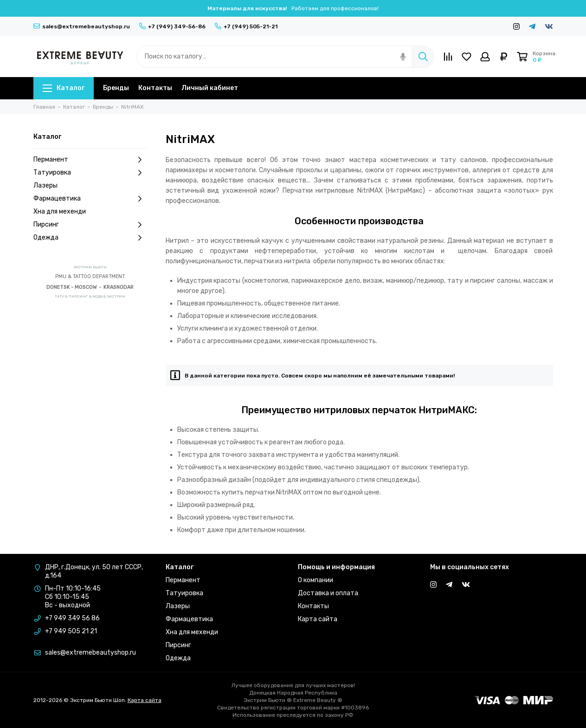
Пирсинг (90, 225)
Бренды (116, 88)
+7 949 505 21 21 (71, 631)
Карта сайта (318, 619)
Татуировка (90, 173)
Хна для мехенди (60, 211)
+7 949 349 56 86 (72, 618)
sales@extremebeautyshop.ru (82, 26)
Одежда (90, 238)
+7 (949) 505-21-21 (246, 26)
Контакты (155, 88)
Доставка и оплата (328, 593)
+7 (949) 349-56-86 (172, 26)
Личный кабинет (210, 88)
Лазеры (45, 185)
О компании (316, 580)
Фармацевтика (90, 199)
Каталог (64, 88)
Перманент (90, 160)
